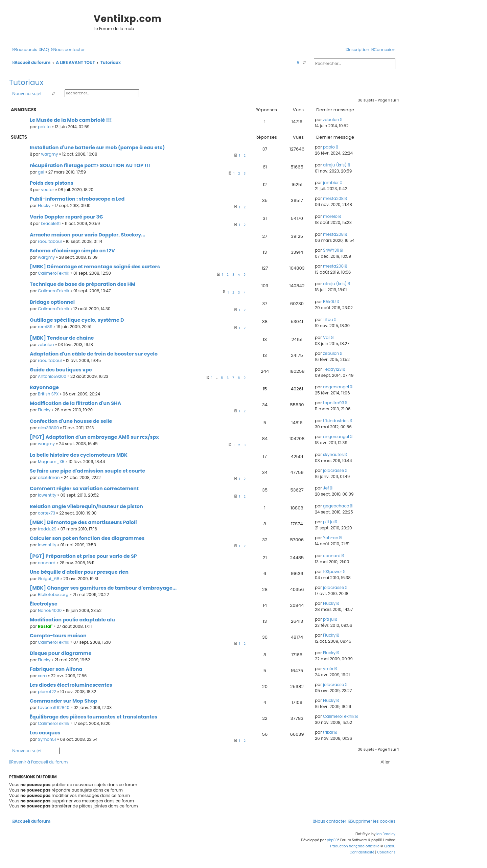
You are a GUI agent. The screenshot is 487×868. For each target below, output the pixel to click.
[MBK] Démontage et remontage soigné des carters (95, 267)
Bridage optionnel (52, 302)
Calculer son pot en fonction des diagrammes (87, 538)
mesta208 (333, 198)
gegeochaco (336, 506)
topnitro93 (333, 403)
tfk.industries (336, 421)
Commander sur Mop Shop (63, 701)
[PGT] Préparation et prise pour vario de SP (83, 556)
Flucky (44, 205)
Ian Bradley (386, 834)
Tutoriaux (26, 82)
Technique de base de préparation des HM (83, 284)
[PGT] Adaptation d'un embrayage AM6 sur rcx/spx (94, 437)
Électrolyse (44, 604)
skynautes (333, 454)
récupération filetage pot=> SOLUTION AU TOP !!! (90, 165)
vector (47, 190)
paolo (329, 147)
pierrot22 (47, 692)
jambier (331, 182)
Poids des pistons (52, 183)
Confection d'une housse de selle (71, 421)
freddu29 (47, 529)
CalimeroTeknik (54, 273)
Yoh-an (331, 538)
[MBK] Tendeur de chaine (62, 338)
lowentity (47, 495)
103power (332, 572)
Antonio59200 (52, 376)
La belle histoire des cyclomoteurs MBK (79, 455)
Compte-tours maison (58, 636)
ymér (328, 669)
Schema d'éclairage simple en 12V (72, 251)
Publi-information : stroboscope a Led (77, 199)
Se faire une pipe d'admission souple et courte (87, 471)
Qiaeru (390, 846)
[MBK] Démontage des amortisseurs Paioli (83, 522)
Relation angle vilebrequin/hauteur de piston (86, 506)
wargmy (49, 154)
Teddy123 (332, 369)
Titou (328, 319)
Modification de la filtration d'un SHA (75, 403)
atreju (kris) (335, 165)
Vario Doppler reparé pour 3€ (66, 217)
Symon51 (47, 739)
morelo (330, 216)
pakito (44, 127)
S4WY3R (331, 250)
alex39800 (48, 428)
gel (41, 172)
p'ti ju (328, 522)
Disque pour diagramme (61, 653)
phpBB (332, 840)
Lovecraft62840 (54, 707)
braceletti (51, 223)
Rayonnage (44, 387)
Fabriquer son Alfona (56, 669)
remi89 (45, 327)
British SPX (48, 394)
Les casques (45, 733)
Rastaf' (45, 626)
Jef (326, 488)
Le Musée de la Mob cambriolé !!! (71, 120)
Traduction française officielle (355, 846)
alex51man (49, 477)
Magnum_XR (51, 462)
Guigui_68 (49, 579)
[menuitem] (44, 50)
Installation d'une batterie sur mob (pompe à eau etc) (97, 147)
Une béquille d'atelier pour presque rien (79, 572)
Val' (327, 337)
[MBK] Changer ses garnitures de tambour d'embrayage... (103, 588)
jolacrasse (333, 470)
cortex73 (47, 513)
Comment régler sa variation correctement (84, 488)
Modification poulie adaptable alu (72, 620)
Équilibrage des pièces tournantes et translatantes (94, 717)
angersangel (336, 387)
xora (42, 676)
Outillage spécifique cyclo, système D (77, 320)
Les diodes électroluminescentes (71, 685)
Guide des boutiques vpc (61, 370)
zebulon (331, 120)
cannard (47, 563)
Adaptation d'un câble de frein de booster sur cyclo (94, 354)
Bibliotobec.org (53, 595)
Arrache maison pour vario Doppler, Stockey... (88, 235)
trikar (328, 732)
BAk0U (329, 302)
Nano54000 (50, 610)
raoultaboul (50, 241)
